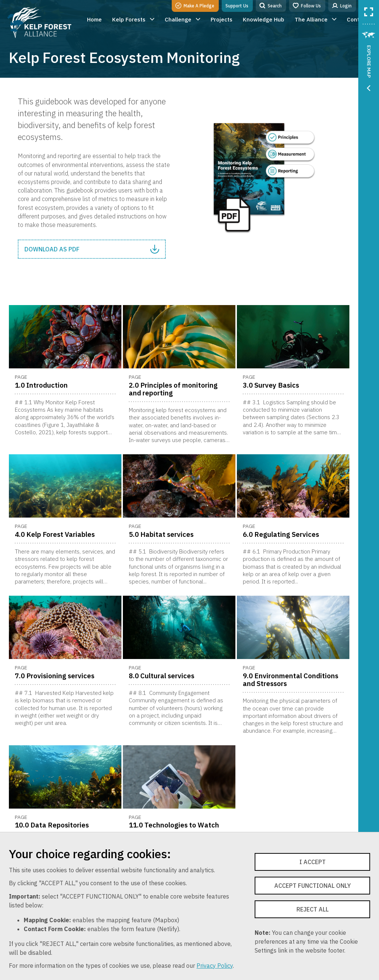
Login (342, 6)
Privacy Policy (215, 966)
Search (271, 6)
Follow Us (307, 6)
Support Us (237, 6)
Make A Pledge (195, 6)
